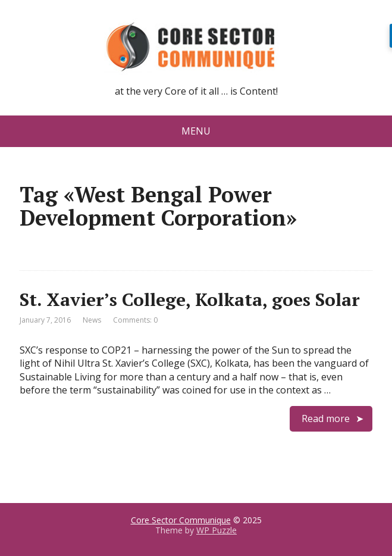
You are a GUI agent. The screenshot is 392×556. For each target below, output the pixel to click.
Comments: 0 (135, 320)
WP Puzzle (217, 530)
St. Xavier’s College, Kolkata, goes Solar (190, 299)
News (92, 320)
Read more (326, 418)
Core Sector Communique (181, 520)
